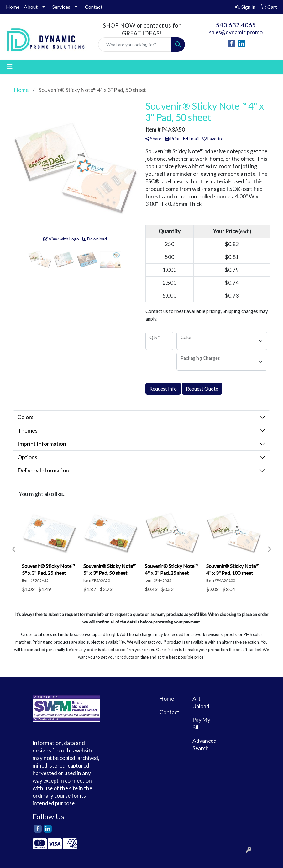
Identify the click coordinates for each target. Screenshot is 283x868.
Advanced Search (204, 744)
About (31, 7)
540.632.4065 (236, 25)
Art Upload (201, 702)
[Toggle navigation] (10, 67)
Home (13, 7)
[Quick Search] (135, 45)
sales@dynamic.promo (236, 32)
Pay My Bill (201, 723)
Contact (94, 7)
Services (61, 7)
